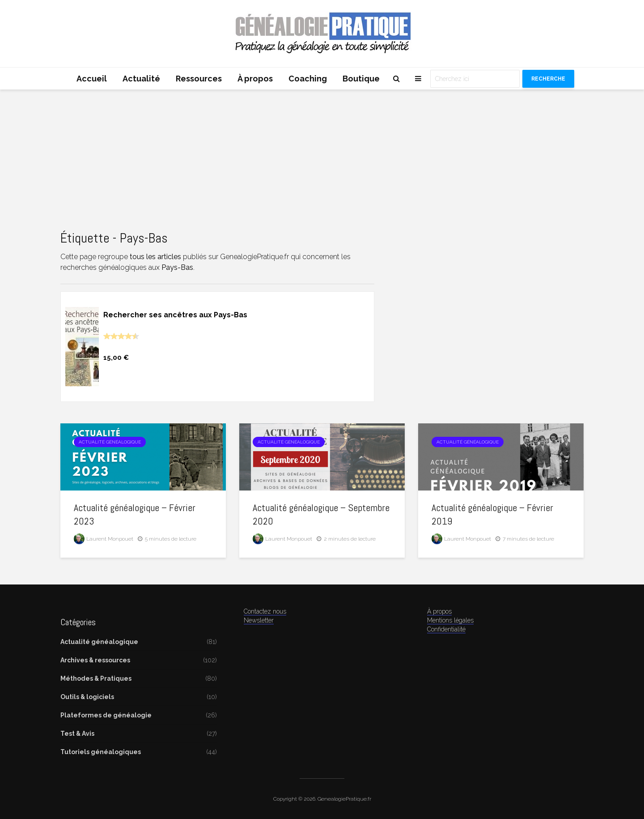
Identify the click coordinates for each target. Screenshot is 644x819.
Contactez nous (265, 611)
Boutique (361, 79)
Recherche (548, 79)
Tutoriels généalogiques (101, 752)
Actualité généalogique (110, 442)
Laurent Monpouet (104, 539)
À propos (255, 79)
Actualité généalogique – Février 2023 (135, 514)
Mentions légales (450, 620)
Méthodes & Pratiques (96, 678)
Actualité (141, 79)
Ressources (199, 79)
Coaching (308, 79)
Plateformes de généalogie (106, 715)
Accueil (92, 79)
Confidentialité (446, 629)
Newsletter (259, 620)
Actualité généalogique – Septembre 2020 (321, 514)
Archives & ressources (95, 660)
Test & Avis (77, 734)
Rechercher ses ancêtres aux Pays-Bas (175, 315)
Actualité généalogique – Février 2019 (492, 514)
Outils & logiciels (87, 697)
